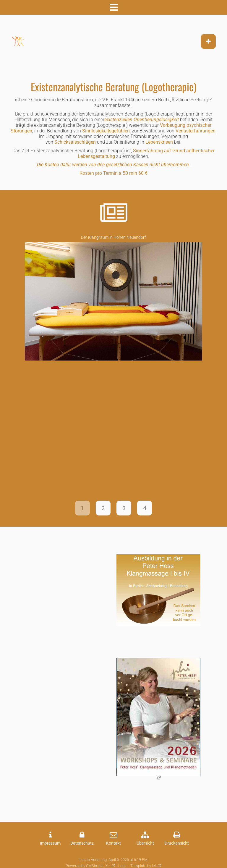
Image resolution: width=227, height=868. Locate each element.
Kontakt (113, 843)
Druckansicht (177, 843)
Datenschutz (82, 843)
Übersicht (145, 843)
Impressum (50, 843)
